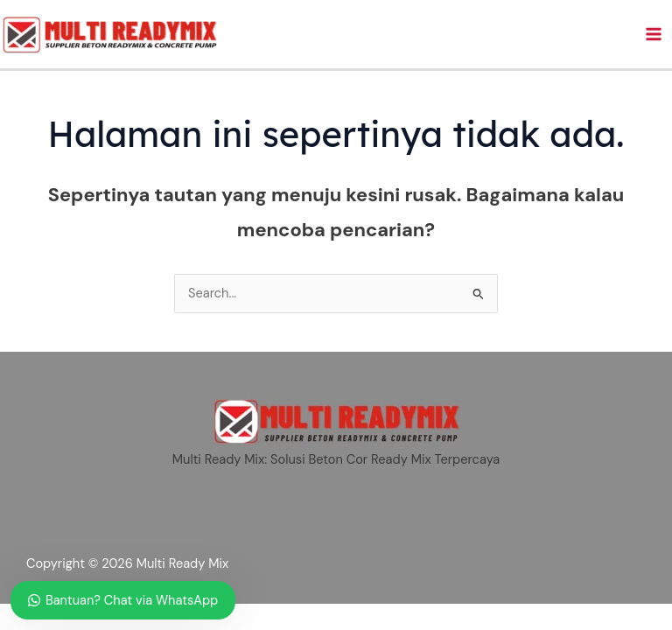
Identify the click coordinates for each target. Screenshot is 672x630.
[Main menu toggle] (654, 34)
